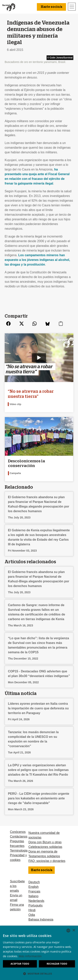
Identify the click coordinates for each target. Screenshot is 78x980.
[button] (39, 974)
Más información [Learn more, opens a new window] (30, 956)
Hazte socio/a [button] (51, 7)
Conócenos (18, 832)
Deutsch (34, 882)
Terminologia (19, 851)
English (33, 887)
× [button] (74, 930)
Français (34, 891)
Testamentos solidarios (44, 856)
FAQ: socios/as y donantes (47, 861)
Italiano (33, 896)
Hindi (32, 910)
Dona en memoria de (43, 852)
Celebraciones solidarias (45, 847)
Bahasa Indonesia (41, 920)
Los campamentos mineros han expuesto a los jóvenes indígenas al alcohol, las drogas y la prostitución (37, 260)
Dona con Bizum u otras (45, 842)
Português (35, 905)
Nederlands (36, 901)
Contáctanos (19, 837)
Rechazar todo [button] (57, 964)
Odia (32, 915)
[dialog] (39, 953)
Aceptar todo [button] (20, 964)
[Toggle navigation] (72, 7)
